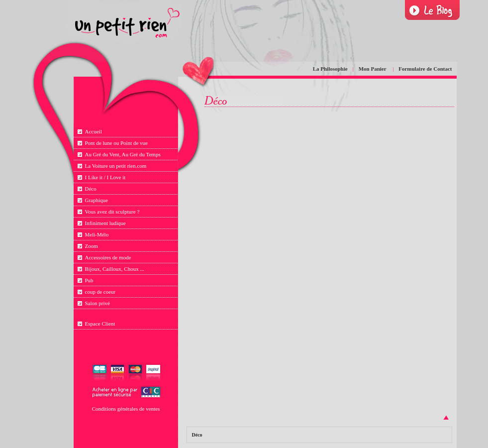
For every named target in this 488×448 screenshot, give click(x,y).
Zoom (92, 246)
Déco (91, 189)
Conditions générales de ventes (126, 409)
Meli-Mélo (97, 234)
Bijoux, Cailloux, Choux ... (115, 269)
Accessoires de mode (108, 257)
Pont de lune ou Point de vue (117, 143)
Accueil (94, 131)
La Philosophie (330, 69)
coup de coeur (100, 292)
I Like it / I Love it (105, 177)
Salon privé (98, 303)
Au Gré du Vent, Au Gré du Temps (123, 154)
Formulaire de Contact (425, 69)
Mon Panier (373, 69)
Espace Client (100, 324)
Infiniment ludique (105, 223)
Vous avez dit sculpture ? (112, 212)
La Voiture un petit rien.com (116, 166)
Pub (89, 280)
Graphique (97, 200)
